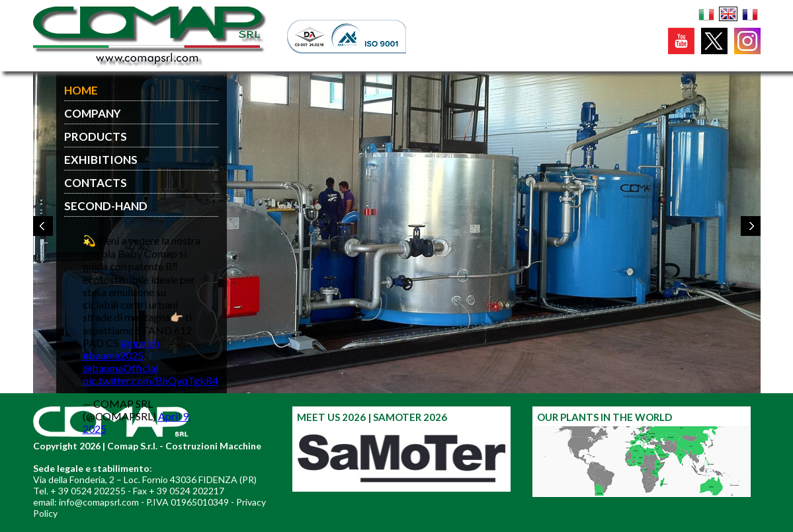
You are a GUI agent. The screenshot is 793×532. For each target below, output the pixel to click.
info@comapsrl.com (99, 502)
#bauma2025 (113, 355)
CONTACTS (96, 183)
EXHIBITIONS (101, 160)
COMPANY (93, 113)
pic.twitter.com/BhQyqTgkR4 (150, 380)
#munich (140, 343)
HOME (81, 90)
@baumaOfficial (120, 368)
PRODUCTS (96, 136)
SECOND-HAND (106, 206)
